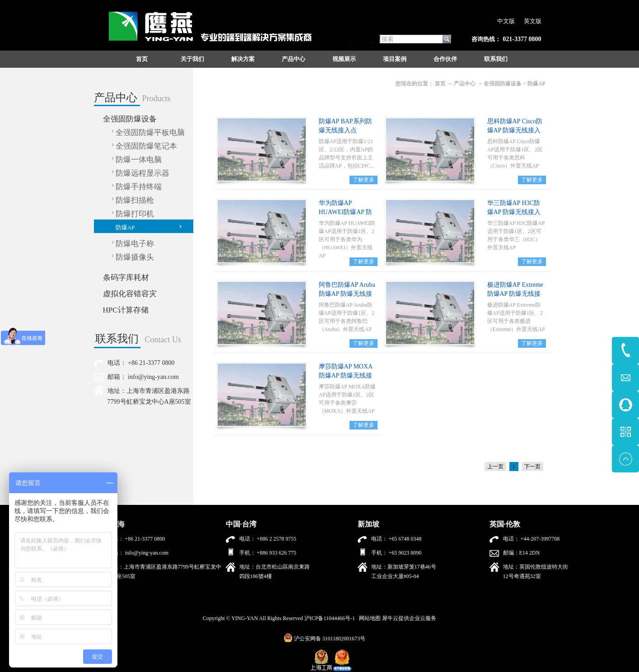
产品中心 (465, 84)
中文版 (506, 21)
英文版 (533, 21)
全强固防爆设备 (503, 84)
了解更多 (364, 180)
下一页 (532, 467)
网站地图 (368, 618)
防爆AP (536, 84)
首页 (142, 59)
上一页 (495, 467)
